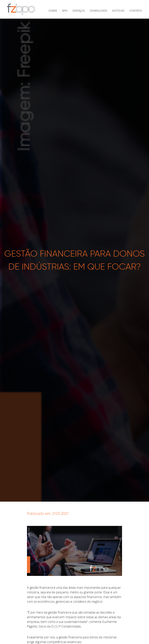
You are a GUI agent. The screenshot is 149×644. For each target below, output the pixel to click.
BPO (65, 11)
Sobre (53, 11)
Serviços (79, 11)
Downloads (99, 11)
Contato (136, 11)
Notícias (118, 11)
